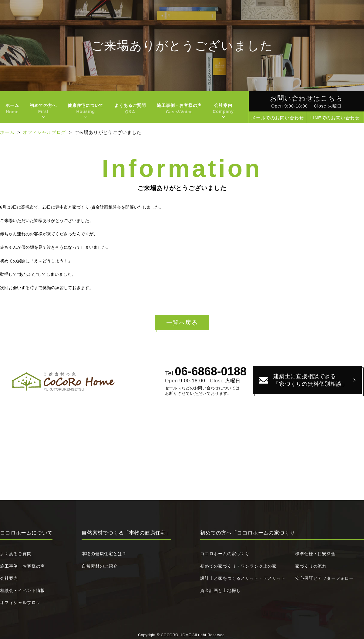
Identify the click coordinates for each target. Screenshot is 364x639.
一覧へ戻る (182, 323)
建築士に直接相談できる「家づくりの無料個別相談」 (310, 380)
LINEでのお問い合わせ (335, 118)
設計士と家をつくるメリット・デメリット (243, 578)
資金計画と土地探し (220, 590)
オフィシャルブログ (44, 132)
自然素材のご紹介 (100, 566)
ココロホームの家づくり (225, 554)
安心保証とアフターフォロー (324, 578)
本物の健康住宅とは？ (104, 554)
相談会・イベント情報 (22, 590)
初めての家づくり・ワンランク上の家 (238, 566)
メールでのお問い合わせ (278, 118)
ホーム (12, 109)
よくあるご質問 (130, 109)
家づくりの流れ (311, 566)
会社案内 (9, 578)
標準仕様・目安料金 (315, 554)
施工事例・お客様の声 (179, 109)
